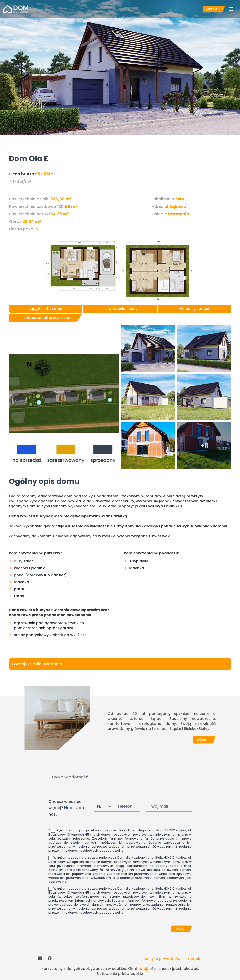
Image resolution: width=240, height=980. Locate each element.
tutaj (143, 969)
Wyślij (180, 929)
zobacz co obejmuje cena (47, 318)
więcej (203, 740)
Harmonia (179, 214)
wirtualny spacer (194, 309)
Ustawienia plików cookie (120, 974)
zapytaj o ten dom (46, 309)
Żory (180, 199)
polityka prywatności (162, 959)
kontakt (212, 9)
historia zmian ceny (120, 309)
